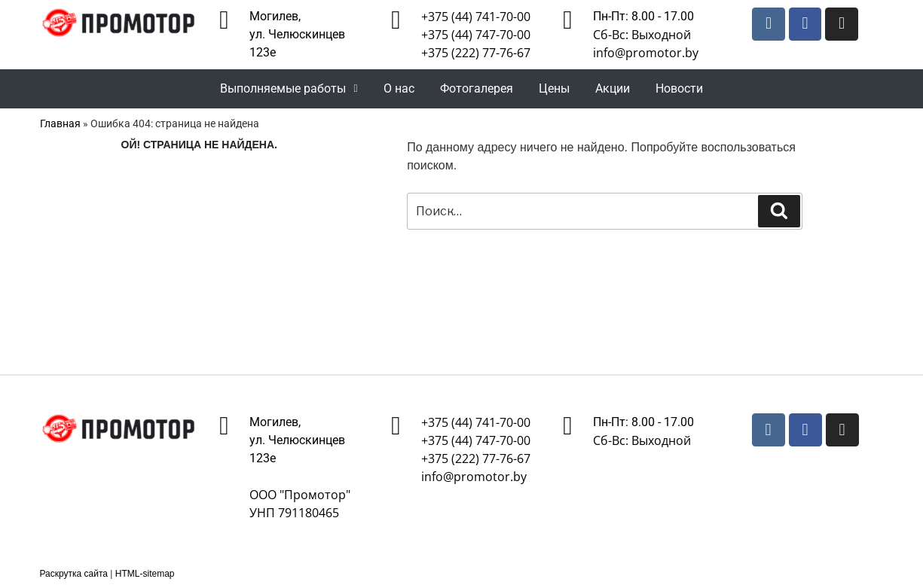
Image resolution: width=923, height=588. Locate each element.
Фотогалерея (477, 88)
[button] (289, 89)
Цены (554, 88)
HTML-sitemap (145, 574)
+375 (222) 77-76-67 (476, 53)
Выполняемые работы (289, 88)
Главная (60, 123)
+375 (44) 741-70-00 (476, 17)
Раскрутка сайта (74, 574)
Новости (679, 88)
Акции (613, 88)
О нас (399, 88)
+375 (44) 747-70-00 (476, 35)
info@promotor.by (646, 53)
